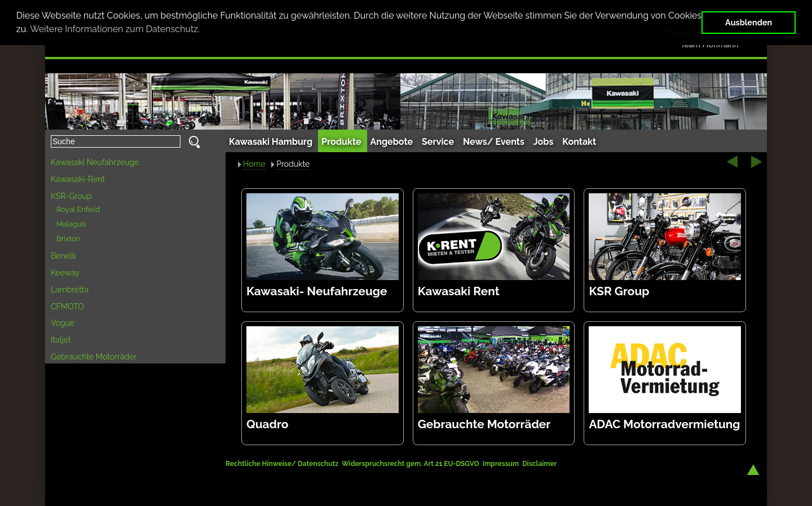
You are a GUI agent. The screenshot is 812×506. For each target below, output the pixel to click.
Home (254, 164)
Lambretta (70, 290)
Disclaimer (539, 464)
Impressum (501, 464)
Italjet (61, 340)
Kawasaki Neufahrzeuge (95, 162)
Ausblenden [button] (749, 22)
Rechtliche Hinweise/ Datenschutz (283, 464)
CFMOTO (67, 307)
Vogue (63, 323)
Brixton (68, 239)
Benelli (63, 256)
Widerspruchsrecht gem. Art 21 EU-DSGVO (410, 464)
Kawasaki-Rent (78, 179)
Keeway (65, 273)
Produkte (293, 164)
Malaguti (71, 224)
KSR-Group (71, 196)
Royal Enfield (78, 209)
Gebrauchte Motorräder (94, 357)
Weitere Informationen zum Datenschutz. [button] (115, 29)
